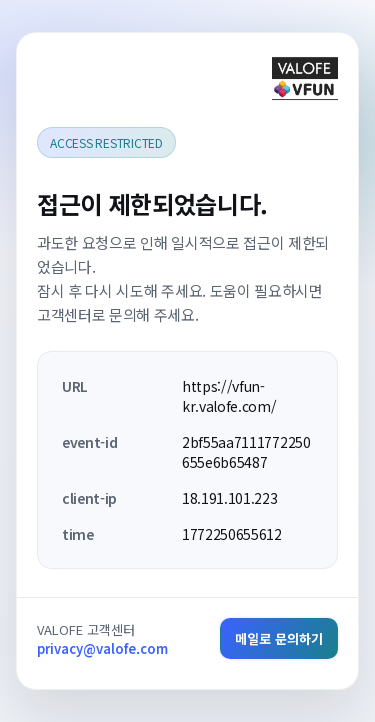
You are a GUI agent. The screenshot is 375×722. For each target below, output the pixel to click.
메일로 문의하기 (279, 638)
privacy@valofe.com (102, 648)
